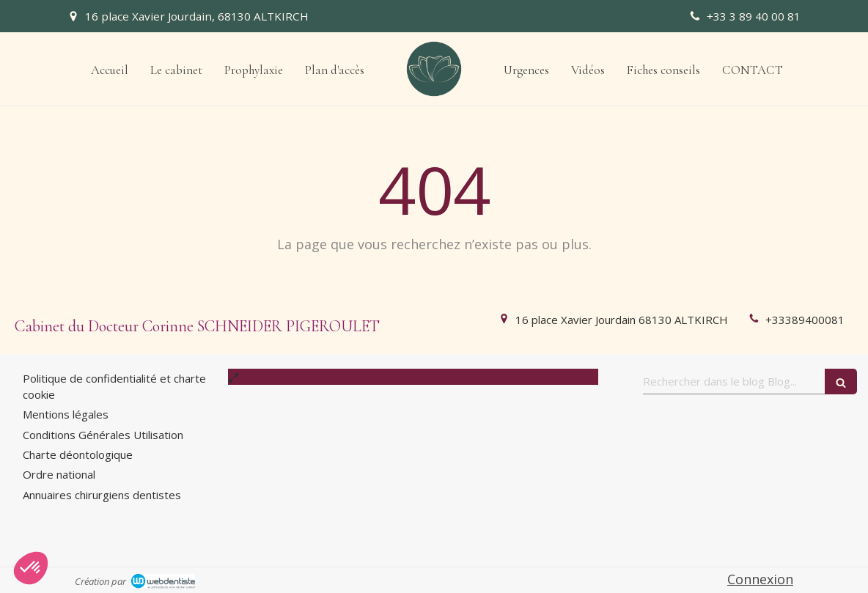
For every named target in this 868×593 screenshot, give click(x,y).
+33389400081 (805, 320)
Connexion (760, 579)
